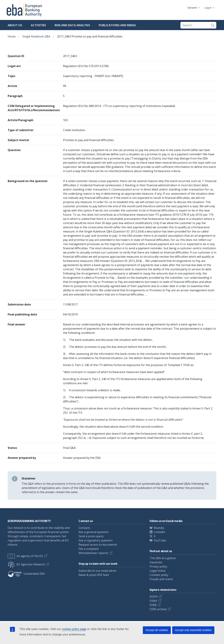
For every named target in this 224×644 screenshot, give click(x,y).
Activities (38, 25)
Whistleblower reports (93, 553)
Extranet (192, 8)
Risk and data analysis (72, 25)
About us (15, 25)
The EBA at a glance (163, 558)
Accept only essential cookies (193, 630)
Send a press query (91, 536)
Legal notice (158, 571)
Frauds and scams (161, 579)
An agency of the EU (25, 556)
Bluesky (159, 528)
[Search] (213, 25)
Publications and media (117, 25)
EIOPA (154, 597)
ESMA (153, 601)
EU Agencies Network (26, 564)
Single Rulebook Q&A (36, 36)
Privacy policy (158, 566)
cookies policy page (74, 629)
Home (12, 36)
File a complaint (89, 549)
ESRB (153, 605)
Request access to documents (98, 545)
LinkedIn (160, 532)
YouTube (160, 540)
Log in (208, 8)
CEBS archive (158, 609)
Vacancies (156, 562)
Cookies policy (159, 575)
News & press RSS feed (94, 575)
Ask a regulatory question (96, 540)
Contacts (84, 528)
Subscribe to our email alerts (97, 571)
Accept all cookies (157, 630)
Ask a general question (94, 532)
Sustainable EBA (26, 574)
